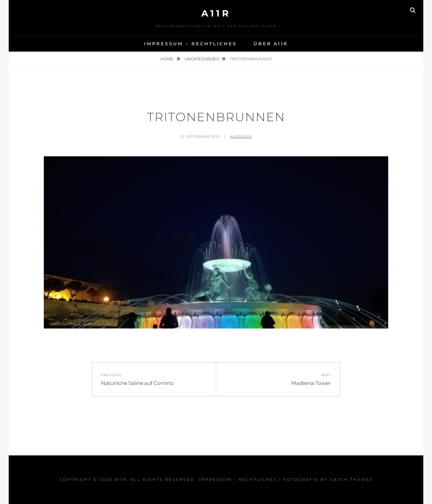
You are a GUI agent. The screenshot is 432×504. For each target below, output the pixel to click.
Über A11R (271, 44)
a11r (216, 13)
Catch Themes (351, 479)
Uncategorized (202, 59)
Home (167, 59)
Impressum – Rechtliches (190, 44)
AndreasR (241, 136)
